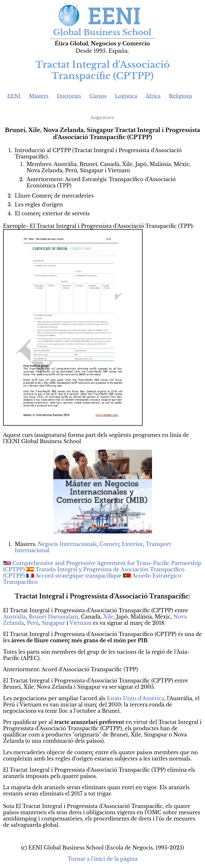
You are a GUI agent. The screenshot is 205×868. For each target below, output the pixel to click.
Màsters (39, 96)
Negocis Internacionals (67, 544)
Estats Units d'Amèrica (136, 698)
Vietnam (81, 623)
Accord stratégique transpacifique (78, 576)
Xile (108, 617)
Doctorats (69, 96)
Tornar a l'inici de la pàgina (102, 859)
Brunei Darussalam (54, 617)
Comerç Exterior (121, 544)
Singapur (53, 623)
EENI (14, 96)
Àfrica (153, 96)
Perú (33, 623)
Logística (126, 96)
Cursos (98, 96)
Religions (181, 96)
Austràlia (14, 617)
